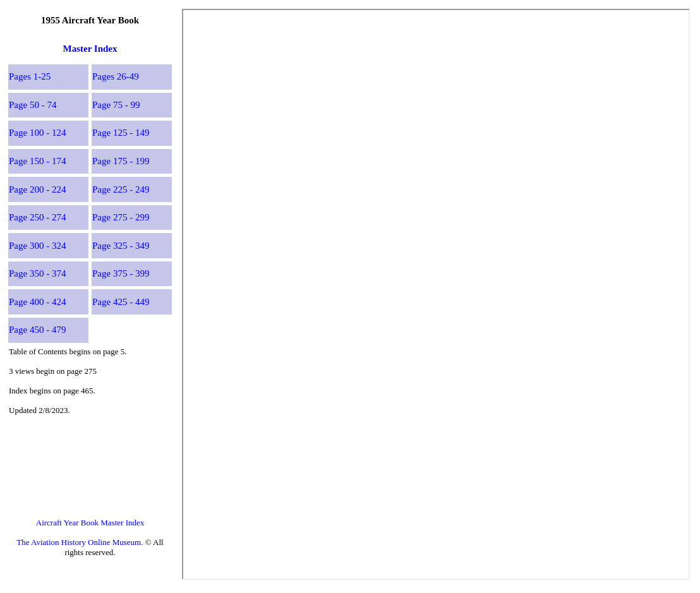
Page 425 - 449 (121, 302)
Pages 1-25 (30, 76)
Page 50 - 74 (33, 105)
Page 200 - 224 (37, 189)
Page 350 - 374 (37, 273)
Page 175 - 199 (121, 161)
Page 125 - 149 (121, 133)
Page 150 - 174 (37, 161)
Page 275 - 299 (121, 217)
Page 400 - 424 (37, 302)
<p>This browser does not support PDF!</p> (436, 294)
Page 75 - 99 (116, 105)
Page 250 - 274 (37, 217)
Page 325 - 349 (121, 246)
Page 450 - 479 (37, 330)
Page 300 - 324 (37, 246)
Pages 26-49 (116, 76)
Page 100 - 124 (37, 133)
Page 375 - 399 (121, 273)
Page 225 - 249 (121, 189)
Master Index (90, 49)
